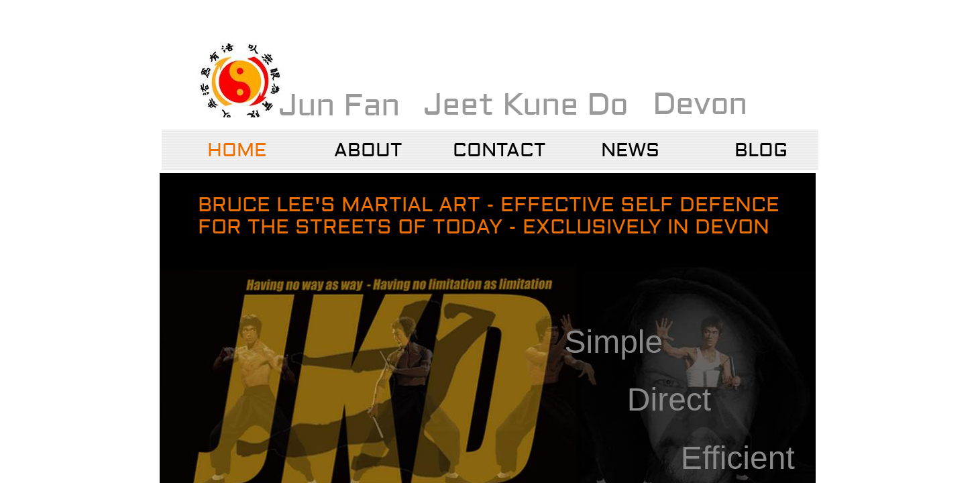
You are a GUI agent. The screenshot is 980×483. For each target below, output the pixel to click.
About (368, 151)
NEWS (630, 151)
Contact (499, 151)
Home (237, 151)
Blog (761, 151)
